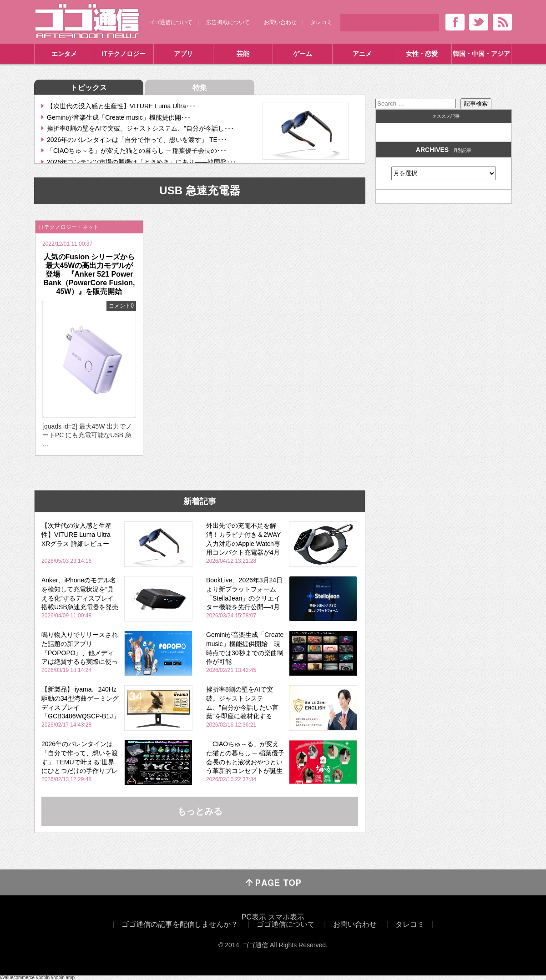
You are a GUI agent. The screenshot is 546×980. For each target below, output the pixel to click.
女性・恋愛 (422, 54)
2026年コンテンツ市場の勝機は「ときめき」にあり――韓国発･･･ (142, 162)
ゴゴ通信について (171, 22)
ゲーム (303, 54)
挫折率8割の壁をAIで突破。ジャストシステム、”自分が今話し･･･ (140, 128)
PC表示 (254, 917)
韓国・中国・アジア (481, 54)
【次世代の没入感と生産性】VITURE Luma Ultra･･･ (121, 106)
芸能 (243, 54)
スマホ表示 (286, 917)
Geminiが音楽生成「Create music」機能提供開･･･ (119, 117)
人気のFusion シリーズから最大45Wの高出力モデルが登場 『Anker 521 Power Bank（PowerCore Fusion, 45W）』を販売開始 (89, 274)
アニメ (362, 54)
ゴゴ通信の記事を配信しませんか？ (180, 924)
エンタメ (64, 54)
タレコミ (321, 22)
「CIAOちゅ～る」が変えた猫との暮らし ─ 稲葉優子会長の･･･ (137, 151)
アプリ (183, 54)
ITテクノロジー (124, 54)
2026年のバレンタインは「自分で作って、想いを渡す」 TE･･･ (137, 140)
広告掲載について (228, 22)
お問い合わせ (280, 22)
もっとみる (200, 811)
